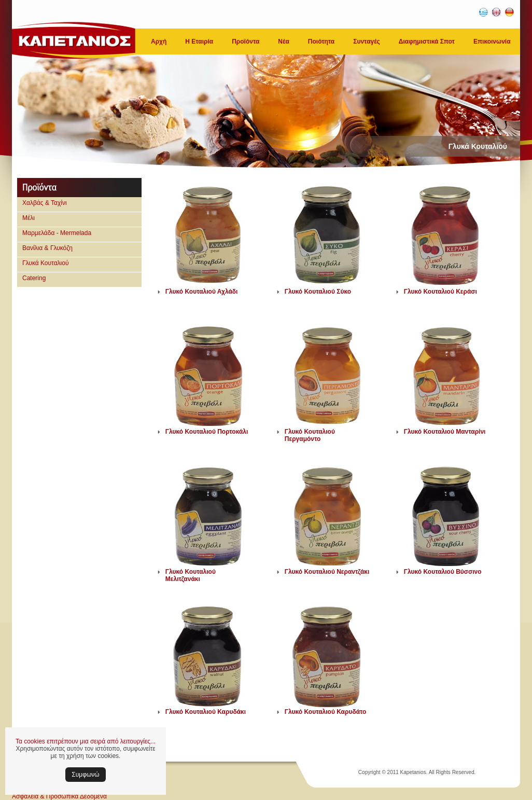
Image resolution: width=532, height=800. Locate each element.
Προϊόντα (246, 42)
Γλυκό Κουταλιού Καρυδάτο (326, 712)
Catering (34, 278)
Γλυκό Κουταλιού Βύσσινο (443, 572)
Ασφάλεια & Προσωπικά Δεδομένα (59, 796)
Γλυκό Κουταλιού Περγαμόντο (310, 435)
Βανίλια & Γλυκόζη (47, 248)
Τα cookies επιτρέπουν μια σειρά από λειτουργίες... (86, 741)
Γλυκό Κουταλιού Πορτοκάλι (207, 432)
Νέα (283, 42)
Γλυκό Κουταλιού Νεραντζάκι (327, 572)
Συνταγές (367, 42)
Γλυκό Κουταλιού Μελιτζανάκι (191, 575)
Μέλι (29, 218)
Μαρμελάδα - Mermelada (57, 233)
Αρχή (159, 42)
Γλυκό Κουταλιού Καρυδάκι (206, 712)
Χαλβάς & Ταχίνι (45, 203)
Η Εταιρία (199, 42)
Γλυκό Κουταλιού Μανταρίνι (445, 432)
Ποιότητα (321, 42)
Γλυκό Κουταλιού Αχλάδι (202, 292)
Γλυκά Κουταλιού (46, 263)
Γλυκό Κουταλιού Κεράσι (440, 292)
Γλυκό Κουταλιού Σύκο (318, 292)
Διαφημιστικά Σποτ (427, 42)
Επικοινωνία (492, 42)
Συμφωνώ (85, 775)
